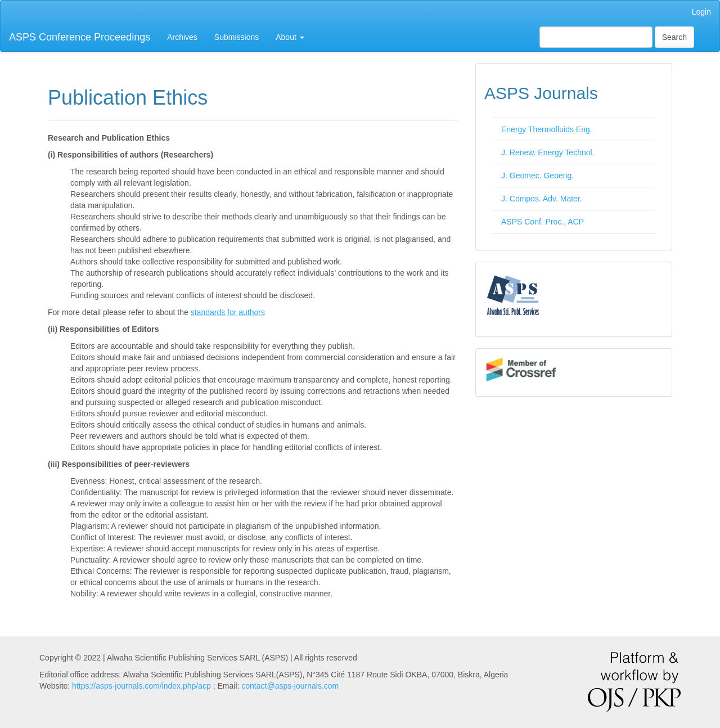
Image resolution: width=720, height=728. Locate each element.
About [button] (290, 37)
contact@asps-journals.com (290, 686)
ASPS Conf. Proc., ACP (543, 222)
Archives (182, 37)
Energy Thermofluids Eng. (547, 129)
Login (701, 12)
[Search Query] (596, 37)
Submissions (237, 37)
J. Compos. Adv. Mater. (542, 199)
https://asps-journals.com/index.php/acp (141, 686)
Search (674, 37)
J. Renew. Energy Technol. (548, 152)
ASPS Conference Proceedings (80, 37)
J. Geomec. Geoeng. (537, 176)
